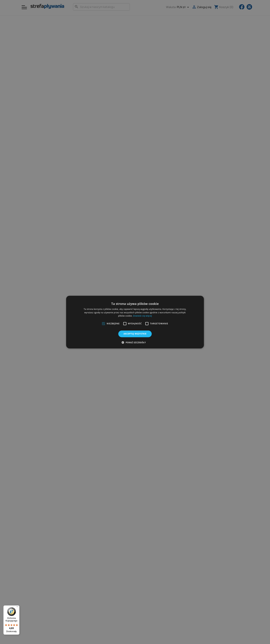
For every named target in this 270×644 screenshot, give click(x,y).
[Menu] (17, 608)
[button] (103, 324)
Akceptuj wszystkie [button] (135, 334)
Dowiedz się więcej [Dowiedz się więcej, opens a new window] (142, 316)
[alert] (135, 322)
